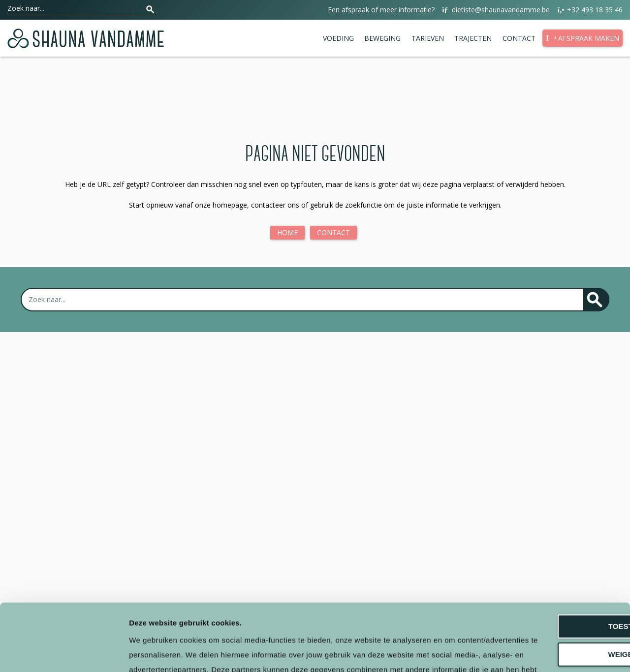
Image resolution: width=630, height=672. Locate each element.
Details (141, 653)
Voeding (338, 38)
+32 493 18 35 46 (590, 10)
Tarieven (428, 38)
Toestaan (548, 552)
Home (287, 232)
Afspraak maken (583, 38)
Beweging (382, 38)
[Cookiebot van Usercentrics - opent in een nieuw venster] (64, 653)
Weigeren (548, 579)
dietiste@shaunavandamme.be (496, 10)
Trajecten (473, 38)
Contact (519, 38)
